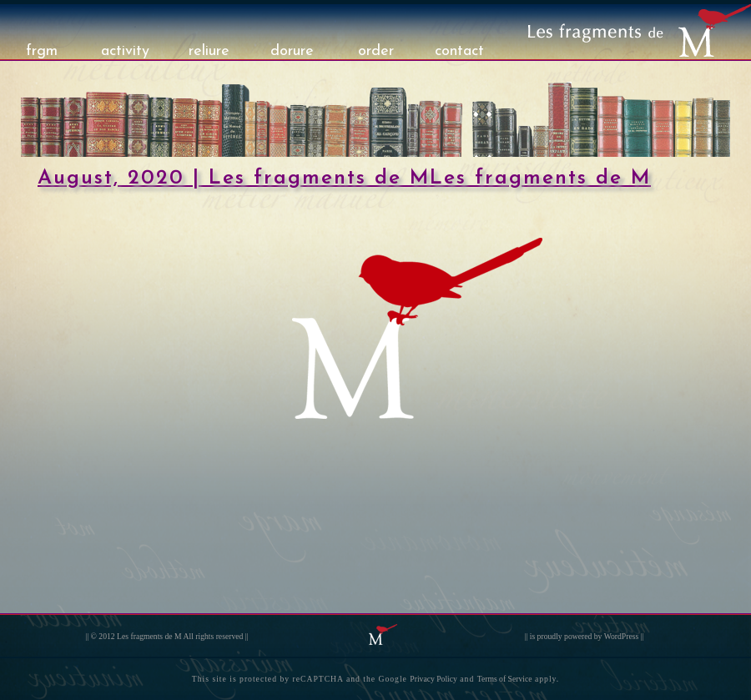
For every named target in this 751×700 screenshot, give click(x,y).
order (376, 51)
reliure (209, 51)
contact (459, 51)
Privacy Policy (433, 679)
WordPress (622, 636)
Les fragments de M (149, 636)
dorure (292, 51)
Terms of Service (505, 679)
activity (125, 51)
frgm (42, 51)
